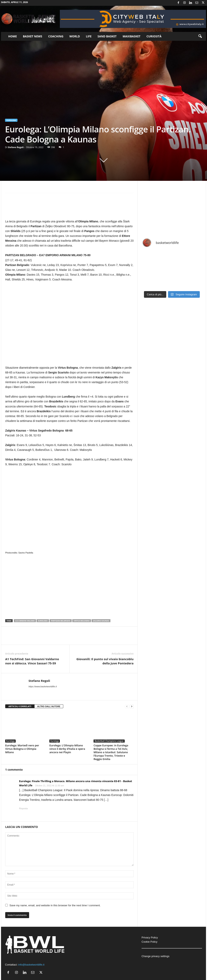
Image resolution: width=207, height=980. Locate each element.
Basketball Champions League (109, 741)
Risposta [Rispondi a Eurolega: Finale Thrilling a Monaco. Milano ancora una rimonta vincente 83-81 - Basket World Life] (23, 808)
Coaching (56, 36)
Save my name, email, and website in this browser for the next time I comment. (55, 905)
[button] (200, 36)
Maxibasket (132, 36)
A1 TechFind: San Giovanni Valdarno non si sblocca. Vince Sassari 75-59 (32, 661)
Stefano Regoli (16, 147)
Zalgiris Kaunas (101, 621)
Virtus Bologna (82, 621)
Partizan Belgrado (61, 621)
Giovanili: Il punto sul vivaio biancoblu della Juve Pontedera (105, 661)
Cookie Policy (149, 942)
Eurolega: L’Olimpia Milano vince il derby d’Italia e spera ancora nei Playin (67, 749)
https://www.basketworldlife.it (43, 686)
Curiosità (154, 36)
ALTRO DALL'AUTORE (49, 706)
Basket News (33, 36)
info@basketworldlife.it (31, 965)
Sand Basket (107, 36)
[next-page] (132, 706)
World (75, 36)
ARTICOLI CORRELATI (20, 706)
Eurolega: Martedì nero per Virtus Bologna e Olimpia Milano (22, 749)
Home (13, 36)
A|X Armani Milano (25, 621)
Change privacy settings (156, 956)
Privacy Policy (150, 938)
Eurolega (11, 120)
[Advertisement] (69, 208)
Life (89, 36)
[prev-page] (127, 706)
